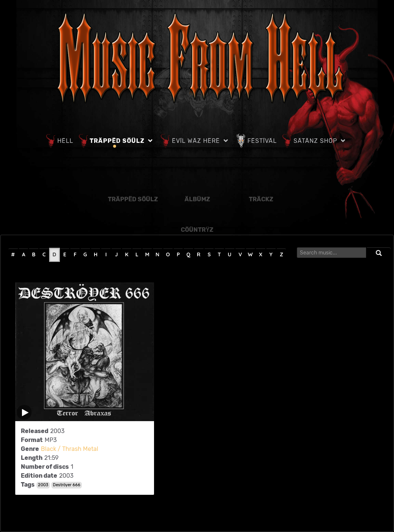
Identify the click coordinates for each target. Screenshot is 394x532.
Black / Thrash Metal (70, 449)
